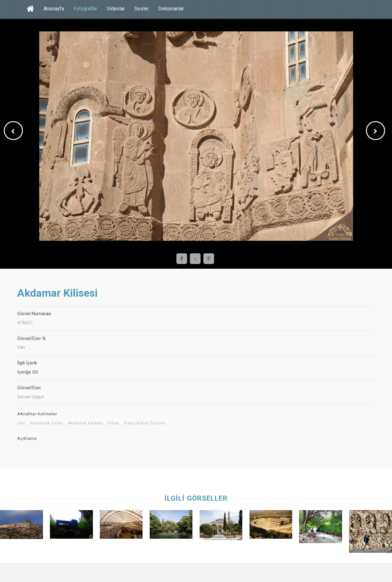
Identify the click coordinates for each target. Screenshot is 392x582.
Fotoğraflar (85, 9)
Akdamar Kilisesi (86, 423)
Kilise (113, 423)
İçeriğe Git (28, 372)
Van (21, 423)
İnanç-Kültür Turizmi (145, 423)
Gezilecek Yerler (46, 423)
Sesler (142, 9)
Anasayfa (54, 9)
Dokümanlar (171, 9)
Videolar (116, 9)
